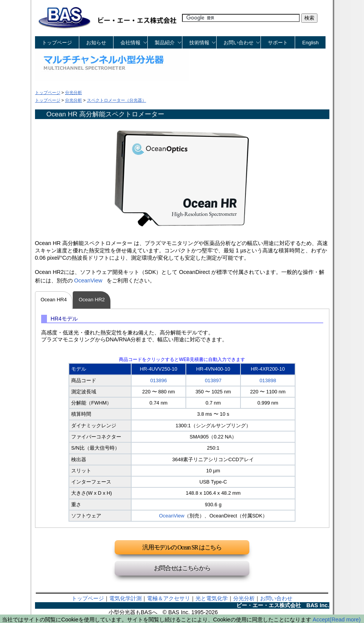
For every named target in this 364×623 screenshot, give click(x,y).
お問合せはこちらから (182, 568)
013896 (158, 380)
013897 (213, 380)
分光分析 (244, 598)
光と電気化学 (212, 598)
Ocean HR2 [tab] (92, 300)
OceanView (88, 280)
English (311, 43)
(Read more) (345, 620)
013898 (268, 380)
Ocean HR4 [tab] (54, 300)
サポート (278, 43)
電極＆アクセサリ (169, 598)
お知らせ (96, 43)
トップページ (57, 43)
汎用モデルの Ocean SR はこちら (182, 547)
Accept (321, 620)
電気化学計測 (125, 598)
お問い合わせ (276, 598)
